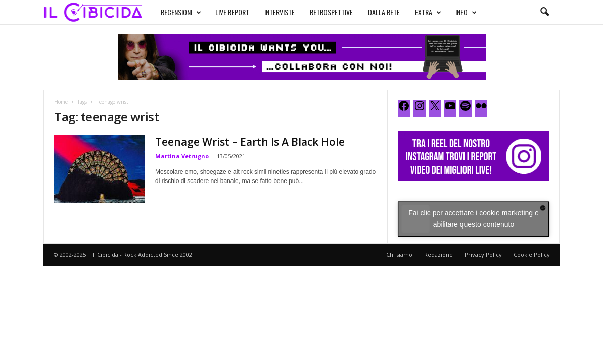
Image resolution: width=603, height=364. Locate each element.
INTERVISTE (280, 12)
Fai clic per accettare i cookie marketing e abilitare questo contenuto (474, 219)
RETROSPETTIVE (331, 12)
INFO (466, 12)
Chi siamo (399, 255)
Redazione (438, 255)
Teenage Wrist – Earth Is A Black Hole (250, 142)
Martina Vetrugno (182, 156)
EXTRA (428, 12)
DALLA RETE (384, 12)
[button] (544, 12)
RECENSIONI (181, 12)
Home (61, 102)
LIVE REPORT (232, 12)
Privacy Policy (483, 255)
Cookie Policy (532, 255)
